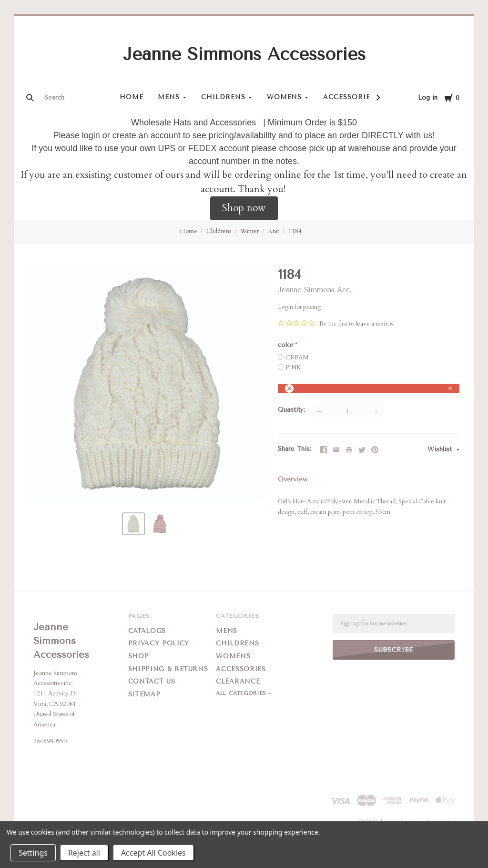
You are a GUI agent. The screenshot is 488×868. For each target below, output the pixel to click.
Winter (249, 231)
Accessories (349, 97)
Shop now (244, 208)
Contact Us (152, 681)
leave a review (375, 324)
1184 (295, 231)
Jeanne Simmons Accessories (244, 54)
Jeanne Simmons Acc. (315, 290)
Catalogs (147, 631)
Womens (285, 97)
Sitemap (144, 694)
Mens (169, 97)
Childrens (223, 97)
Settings (33, 853)
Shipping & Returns (168, 669)
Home (132, 97)
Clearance (238, 681)
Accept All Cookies (153, 853)
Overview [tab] (293, 479)
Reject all (84, 853)
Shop (139, 656)
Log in (428, 97)
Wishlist (441, 449)
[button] (244, 208)
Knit (274, 231)
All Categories (242, 693)
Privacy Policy (159, 643)
